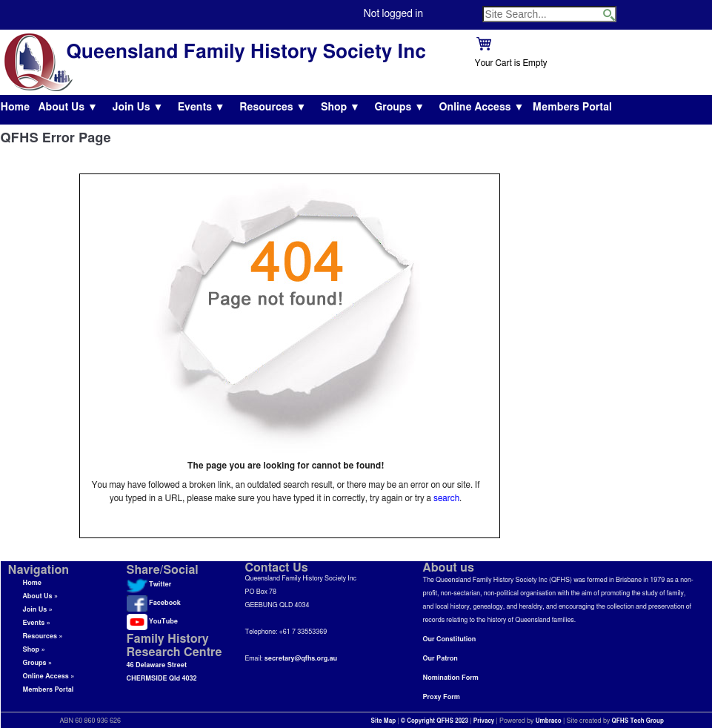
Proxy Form (442, 697)
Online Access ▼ (482, 107)
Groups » (38, 663)
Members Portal (572, 107)
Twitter (149, 585)
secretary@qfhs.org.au (301, 659)
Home (16, 107)
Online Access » (49, 676)
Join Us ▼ (137, 107)
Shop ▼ (340, 107)
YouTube (152, 622)
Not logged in (393, 14)
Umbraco (549, 721)
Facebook (154, 603)
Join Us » (38, 610)
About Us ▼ (68, 107)
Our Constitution (450, 639)
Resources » (43, 636)
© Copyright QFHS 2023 (435, 721)
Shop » (34, 650)
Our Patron (440, 659)
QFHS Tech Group (637, 721)
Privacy (484, 721)
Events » (37, 623)
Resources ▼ (273, 107)
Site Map (384, 721)
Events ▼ (202, 107)
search (446, 498)
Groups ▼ (399, 107)
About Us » (41, 596)
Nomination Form (451, 678)
